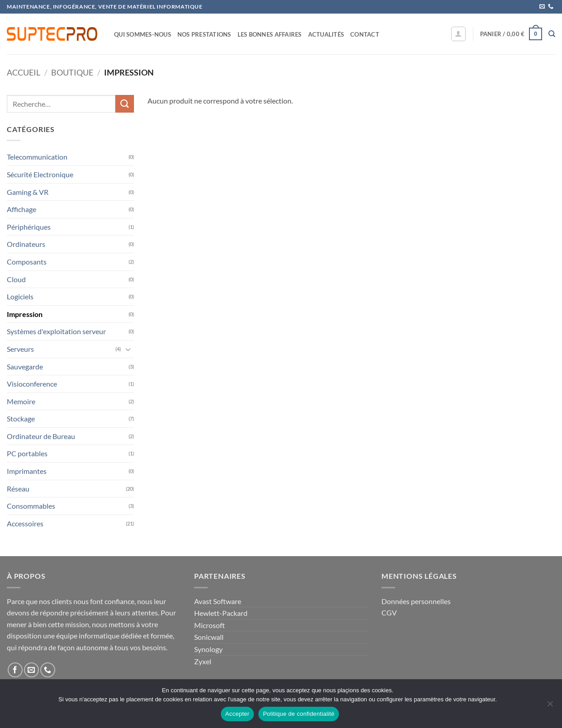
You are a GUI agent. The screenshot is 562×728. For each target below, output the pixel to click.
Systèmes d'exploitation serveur (56, 331)
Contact (365, 34)
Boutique (72, 72)
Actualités (326, 34)
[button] (458, 34)
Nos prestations (204, 34)
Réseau (18, 489)
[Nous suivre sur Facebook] (15, 670)
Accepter (237, 714)
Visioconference (32, 384)
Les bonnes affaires (270, 34)
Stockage (21, 418)
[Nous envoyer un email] (542, 7)
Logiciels (20, 296)
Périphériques (29, 227)
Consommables (31, 506)
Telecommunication (37, 157)
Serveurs (20, 349)
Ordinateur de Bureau (41, 436)
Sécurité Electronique (40, 174)
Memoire (21, 401)
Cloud (16, 279)
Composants (27, 262)
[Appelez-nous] (551, 7)
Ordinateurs (26, 244)
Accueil (24, 72)
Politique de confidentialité (299, 714)
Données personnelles (416, 601)
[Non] (550, 706)
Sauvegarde (25, 366)
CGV (389, 612)
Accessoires (25, 523)
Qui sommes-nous (143, 34)
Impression (25, 314)
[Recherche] (552, 34)
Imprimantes (27, 471)
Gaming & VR (28, 192)
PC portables (27, 453)
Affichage (21, 209)
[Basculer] (129, 349)
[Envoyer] (124, 104)
